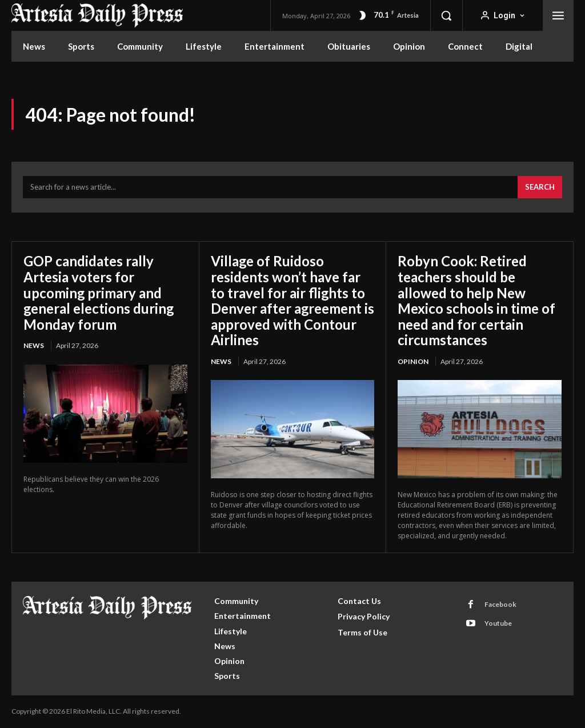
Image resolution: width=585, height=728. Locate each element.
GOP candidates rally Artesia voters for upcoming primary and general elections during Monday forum (99, 292)
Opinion (413, 361)
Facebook (500, 604)
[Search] (540, 187)
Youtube (498, 623)
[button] (446, 15)
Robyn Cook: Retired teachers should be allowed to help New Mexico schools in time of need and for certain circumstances (476, 300)
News (34, 345)
